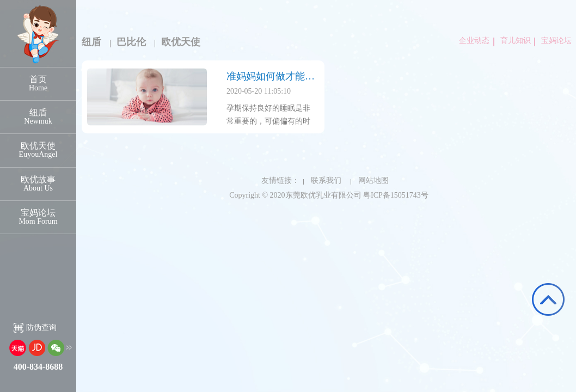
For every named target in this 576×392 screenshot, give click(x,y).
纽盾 (91, 42)
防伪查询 (41, 327)
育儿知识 (513, 41)
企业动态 (474, 41)
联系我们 (322, 180)
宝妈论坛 (554, 41)
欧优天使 (181, 42)
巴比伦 (131, 42)
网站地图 (370, 180)
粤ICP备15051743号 (396, 195)
